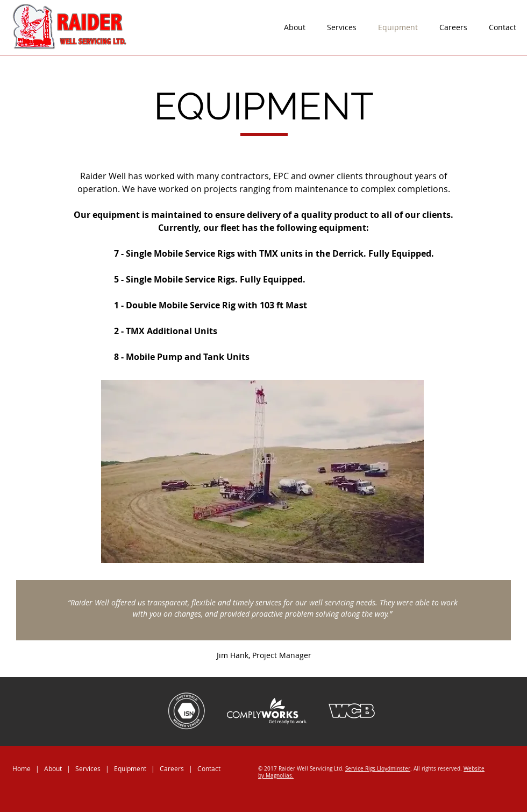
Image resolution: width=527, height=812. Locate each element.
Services (88, 768)
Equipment (131, 768)
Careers (172, 768)
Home (22, 768)
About (53, 768)
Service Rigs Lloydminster (378, 769)
